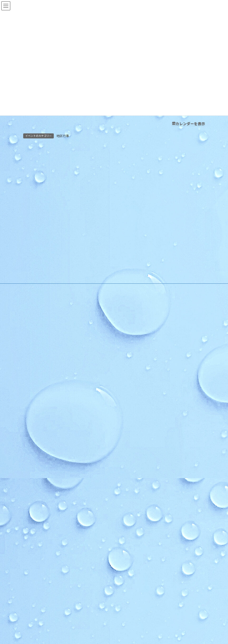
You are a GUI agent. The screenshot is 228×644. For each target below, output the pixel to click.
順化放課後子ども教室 (143, 475)
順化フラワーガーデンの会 (147, 411)
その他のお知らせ (137, 365)
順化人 (129, 402)
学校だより (132, 521)
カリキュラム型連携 (139, 512)
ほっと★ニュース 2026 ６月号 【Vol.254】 (60, 606)
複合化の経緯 (134, 503)
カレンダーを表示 (190, 124)
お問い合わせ (131, 530)
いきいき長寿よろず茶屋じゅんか (151, 438)
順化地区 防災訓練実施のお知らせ (52, 581)
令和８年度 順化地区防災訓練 (50, 569)
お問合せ (133, 549)
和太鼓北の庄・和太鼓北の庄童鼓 (151, 429)
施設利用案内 (134, 300)
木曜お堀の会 (137, 420)
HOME (129, 273)
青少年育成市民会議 (142, 466)
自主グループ (134, 392)
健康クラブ (135, 457)
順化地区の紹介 (135, 282)
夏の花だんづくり (41, 594)
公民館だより (133, 484)
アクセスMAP (134, 310)
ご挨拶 (129, 291)
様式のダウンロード (139, 319)
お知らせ (130, 328)
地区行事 (63, 136)
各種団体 (131, 448)
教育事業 (131, 346)
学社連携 (130, 494)
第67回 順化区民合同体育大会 (49, 618)
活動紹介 (130, 383)
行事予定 (131, 337)
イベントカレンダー (139, 374)
